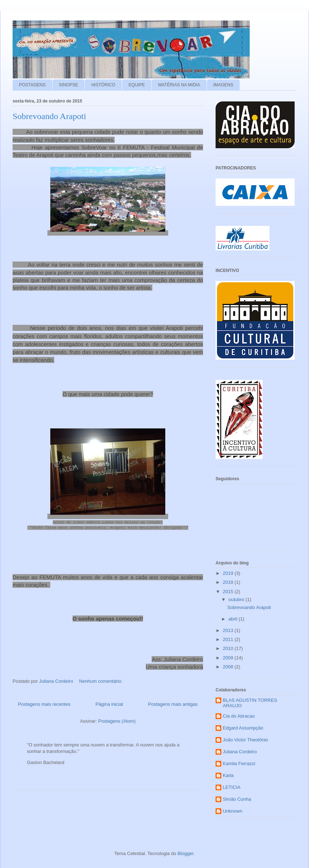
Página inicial (109, 702)
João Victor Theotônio (245, 740)
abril (234, 619)
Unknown (232, 811)
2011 (229, 639)
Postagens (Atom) (117, 719)
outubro (237, 599)
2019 (229, 573)
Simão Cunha (237, 799)
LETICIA (232, 787)
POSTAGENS (32, 85)
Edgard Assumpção (243, 728)
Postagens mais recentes (44, 702)
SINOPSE (68, 85)
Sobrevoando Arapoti (49, 116)
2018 (229, 582)
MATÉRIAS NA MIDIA (179, 85)
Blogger (185, 853)
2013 (229, 630)
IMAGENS (223, 85)
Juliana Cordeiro (240, 752)
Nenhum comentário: (101, 679)
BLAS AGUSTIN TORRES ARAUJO (250, 703)
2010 (229, 648)
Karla (228, 775)
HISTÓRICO (103, 85)
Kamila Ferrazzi (239, 764)
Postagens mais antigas (173, 702)
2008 (229, 667)
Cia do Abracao (239, 716)
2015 (229, 592)
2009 (229, 658)
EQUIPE (137, 85)
